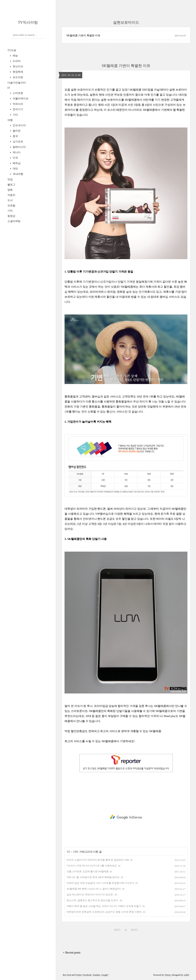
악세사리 (18, 104)
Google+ (105, 975)
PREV (117, 929)
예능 (15, 56)
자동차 (11, 195)
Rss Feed (67, 975)
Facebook (87, 975)
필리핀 (16, 131)
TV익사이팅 (28, 22)
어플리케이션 (20, 99)
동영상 (11, 216)
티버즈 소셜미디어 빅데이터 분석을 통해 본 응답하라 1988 (98, 860)
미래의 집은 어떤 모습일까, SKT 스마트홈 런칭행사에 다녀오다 (100, 883)
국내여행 (18, 174)
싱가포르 (18, 142)
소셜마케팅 (14, 221)
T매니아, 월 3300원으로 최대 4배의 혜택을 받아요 (93, 877)
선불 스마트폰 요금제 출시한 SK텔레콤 (88, 871)
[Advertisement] (126, 817)
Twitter (79, 975)
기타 (15, 115)
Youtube (96, 975)
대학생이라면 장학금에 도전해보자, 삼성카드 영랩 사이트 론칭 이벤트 (104, 912)
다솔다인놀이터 (17, 83)
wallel (186, 975)
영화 (10, 190)
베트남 (16, 163)
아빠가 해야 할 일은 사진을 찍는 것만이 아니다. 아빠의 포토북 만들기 (104, 906)
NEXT (134, 929)
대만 (15, 169)
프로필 (11, 206)
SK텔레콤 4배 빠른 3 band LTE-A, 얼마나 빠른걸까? (94, 889)
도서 (10, 200)
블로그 (11, 185)
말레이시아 (19, 147)
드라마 (16, 61)
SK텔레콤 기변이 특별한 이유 (83, 36)
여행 (10, 120)
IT (9, 88)
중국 (15, 136)
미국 (15, 158)
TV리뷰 (12, 50)
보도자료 (18, 77)
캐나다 (16, 152)
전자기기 (18, 109)
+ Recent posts (72, 953)
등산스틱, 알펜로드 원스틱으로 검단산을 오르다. (93, 900)
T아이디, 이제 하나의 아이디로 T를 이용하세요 (92, 866)
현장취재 (18, 72)
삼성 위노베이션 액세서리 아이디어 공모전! (90, 895)
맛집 (10, 179)
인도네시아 (19, 125)
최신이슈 (18, 66)
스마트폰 (18, 93)
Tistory (168, 975)
